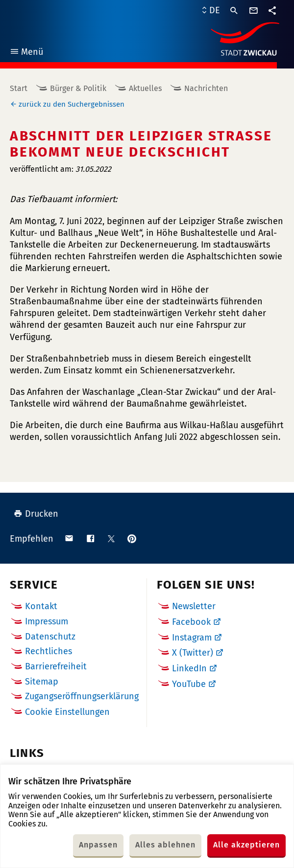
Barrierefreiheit (56, 666)
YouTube (189, 684)
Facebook (191, 622)
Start (19, 88)
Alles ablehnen (165, 845)
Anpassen (98, 845)
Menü (26, 53)
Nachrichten (206, 88)
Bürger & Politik (78, 88)
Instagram (192, 638)
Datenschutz (50, 637)
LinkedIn (189, 668)
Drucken (36, 514)
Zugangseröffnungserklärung (82, 696)
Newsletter (194, 606)
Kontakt (41, 606)
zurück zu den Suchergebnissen (72, 104)
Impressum (47, 621)
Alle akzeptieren (246, 845)
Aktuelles (145, 88)
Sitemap (42, 682)
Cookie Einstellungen (67, 712)
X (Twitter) (193, 653)
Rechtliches (49, 651)
